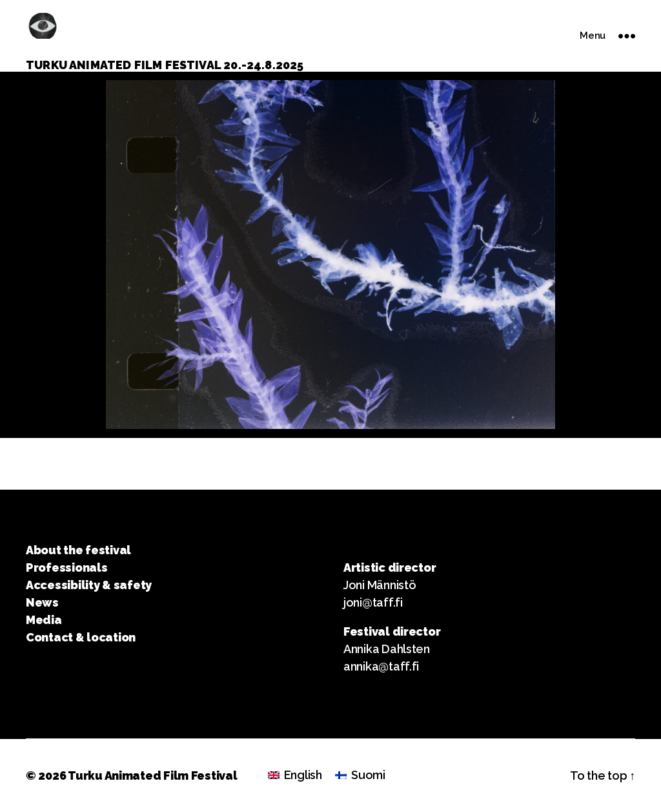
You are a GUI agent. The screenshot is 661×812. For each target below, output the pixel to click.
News (42, 602)
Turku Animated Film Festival (152, 776)
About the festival (78, 550)
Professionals (67, 567)
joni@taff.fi (373, 602)
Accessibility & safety (89, 585)
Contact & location (81, 637)
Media (44, 620)
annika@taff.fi (381, 666)
